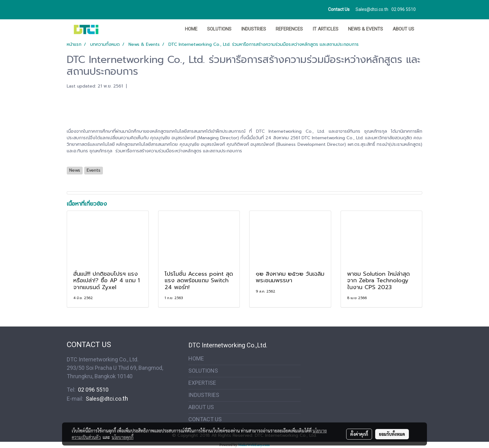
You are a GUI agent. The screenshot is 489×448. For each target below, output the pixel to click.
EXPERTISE (202, 383)
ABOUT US (403, 29)
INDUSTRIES (254, 29)
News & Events (366, 29)
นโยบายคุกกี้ (123, 437)
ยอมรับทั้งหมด (392, 434)
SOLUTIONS (219, 29)
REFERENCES (289, 29)
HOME (191, 29)
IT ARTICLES (325, 29)
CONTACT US (205, 419)
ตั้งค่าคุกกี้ (359, 434)
